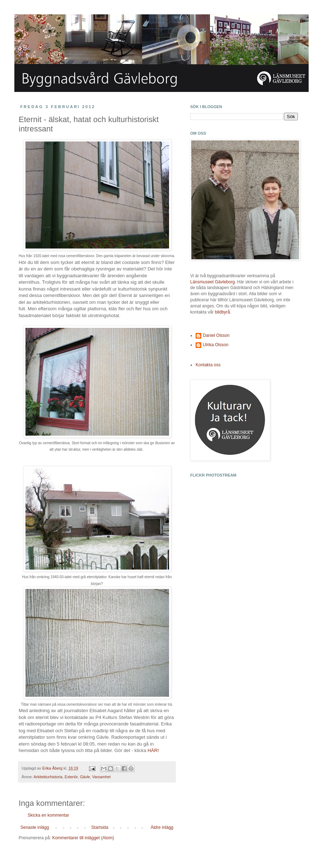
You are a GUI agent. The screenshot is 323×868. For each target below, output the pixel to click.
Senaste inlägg (35, 827)
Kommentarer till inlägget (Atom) (83, 838)
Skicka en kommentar (48, 815)
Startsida (100, 827)
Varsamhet (101, 777)
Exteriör (71, 777)
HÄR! (153, 750)
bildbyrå (223, 312)
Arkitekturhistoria (48, 777)
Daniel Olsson (216, 335)
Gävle (85, 777)
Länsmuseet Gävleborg (212, 282)
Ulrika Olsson (216, 345)
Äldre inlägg (162, 827)
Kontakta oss (208, 365)
